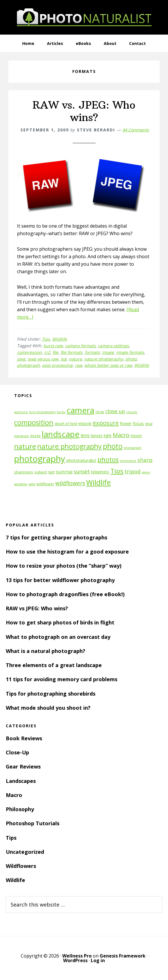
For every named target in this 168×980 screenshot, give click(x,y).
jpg (64, 359)
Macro (14, 795)
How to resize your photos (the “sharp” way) (64, 566)
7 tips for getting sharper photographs (56, 537)
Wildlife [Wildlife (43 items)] (98, 482)
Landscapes (21, 781)
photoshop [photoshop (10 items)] (128, 461)
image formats (130, 352)
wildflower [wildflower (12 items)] (45, 484)
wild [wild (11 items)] (32, 484)
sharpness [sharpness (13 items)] (24, 472)
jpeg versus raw (43, 359)
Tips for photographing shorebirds (51, 694)
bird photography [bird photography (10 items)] (42, 412)
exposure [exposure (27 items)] (106, 423)
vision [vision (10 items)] (146, 472)
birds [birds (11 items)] (61, 412)
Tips (46, 339)
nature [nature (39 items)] (25, 446)
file (55, 352)
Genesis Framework (123, 956)
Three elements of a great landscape (54, 665)
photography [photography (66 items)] (40, 459)
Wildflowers (21, 866)
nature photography (104, 359)
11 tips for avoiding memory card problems (62, 679)
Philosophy (20, 809)
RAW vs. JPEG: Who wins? (84, 111)
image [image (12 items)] (35, 436)
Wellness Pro (77, 956)
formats (92, 352)
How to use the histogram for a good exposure (67, 552)
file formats (71, 352)
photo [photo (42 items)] (113, 446)
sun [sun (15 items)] (51, 472)
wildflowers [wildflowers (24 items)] (70, 483)
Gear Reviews (23, 766)
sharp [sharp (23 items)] (145, 460)
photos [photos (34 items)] (108, 459)
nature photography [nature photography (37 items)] (69, 446)
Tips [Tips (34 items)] (117, 471)
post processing (57, 365)
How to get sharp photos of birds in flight (60, 622)
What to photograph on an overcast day (58, 637)
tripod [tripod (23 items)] (133, 471)
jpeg (21, 359)
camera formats (80, 346)
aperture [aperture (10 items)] (21, 412)
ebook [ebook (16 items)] (85, 423)
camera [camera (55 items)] (80, 410)
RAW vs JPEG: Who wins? (37, 608)
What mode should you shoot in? (48, 708)
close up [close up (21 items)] (115, 411)
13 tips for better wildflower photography (60, 580)
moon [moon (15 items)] (136, 436)
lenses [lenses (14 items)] (97, 436)
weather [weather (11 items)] (21, 484)
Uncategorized (25, 852)
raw (79, 365)
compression (29, 352)
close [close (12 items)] (100, 412)
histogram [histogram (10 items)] (22, 436)
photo (131, 359)
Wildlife (60, 339)
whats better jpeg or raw (108, 365)
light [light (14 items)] (108, 436)
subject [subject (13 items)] (41, 472)
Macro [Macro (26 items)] (121, 435)
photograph (28, 365)
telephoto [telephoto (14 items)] (100, 472)
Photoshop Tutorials (33, 823)
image (108, 352)
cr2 (47, 352)
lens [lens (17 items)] (85, 435)
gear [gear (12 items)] (149, 424)
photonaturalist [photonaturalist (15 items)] (81, 460)
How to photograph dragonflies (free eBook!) (65, 594)
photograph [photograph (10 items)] (133, 448)
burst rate (53, 346)
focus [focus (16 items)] (138, 423)
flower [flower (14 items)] (126, 423)
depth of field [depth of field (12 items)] (66, 424)
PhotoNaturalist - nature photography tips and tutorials (84, 17)
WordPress (75, 960)
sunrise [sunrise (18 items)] (64, 472)
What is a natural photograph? (46, 651)
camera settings (113, 346)
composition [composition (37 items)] (34, 422)
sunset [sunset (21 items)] (82, 471)
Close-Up (17, 752)
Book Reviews (24, 738)
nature (75, 359)
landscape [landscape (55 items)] (61, 434)
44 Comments (136, 130)
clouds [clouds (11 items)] (132, 412)
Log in (98, 960)
